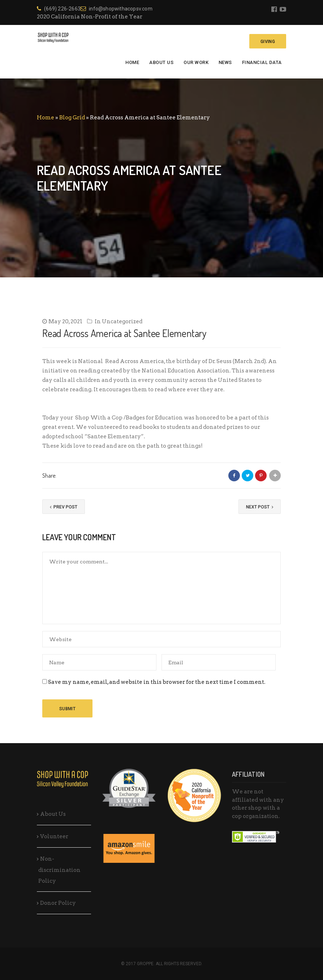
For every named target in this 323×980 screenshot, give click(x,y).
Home (132, 62)
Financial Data (262, 62)
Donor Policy (58, 903)
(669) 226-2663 (59, 9)
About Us (161, 62)
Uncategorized (122, 321)
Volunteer (54, 836)
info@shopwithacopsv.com (117, 9)
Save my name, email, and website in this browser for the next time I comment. (157, 682)
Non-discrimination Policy (59, 870)
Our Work (196, 62)
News (225, 62)
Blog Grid (72, 118)
